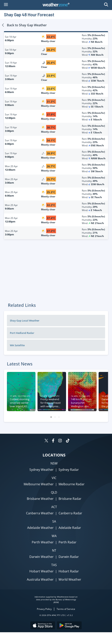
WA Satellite (17, 345)
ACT (54, 507)
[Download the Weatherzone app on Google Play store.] (69, 626)
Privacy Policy (44, 609)
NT (54, 550)
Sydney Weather (42, 470)
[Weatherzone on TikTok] (68, 441)
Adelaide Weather (40, 528)
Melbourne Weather (39, 484)
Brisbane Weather (40, 499)
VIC (54, 478)
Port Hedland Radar (22, 333)
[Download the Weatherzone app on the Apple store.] (43, 626)
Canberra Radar (70, 513)
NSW (54, 463)
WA (54, 536)
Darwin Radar (69, 557)
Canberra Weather (40, 513)
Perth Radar (68, 542)
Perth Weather (43, 542)
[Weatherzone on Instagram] (60, 441)
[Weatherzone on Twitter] (46, 441)
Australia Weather (40, 579)
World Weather (70, 579)
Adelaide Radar (70, 528)
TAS (54, 565)
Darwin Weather (42, 557)
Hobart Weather (42, 571)
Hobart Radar (69, 571)
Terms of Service (66, 609)
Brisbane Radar (70, 499)
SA (54, 521)
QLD (54, 492)
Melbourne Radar (72, 484)
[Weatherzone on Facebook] (53, 441)
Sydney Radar (69, 470)
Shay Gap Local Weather (25, 321)
